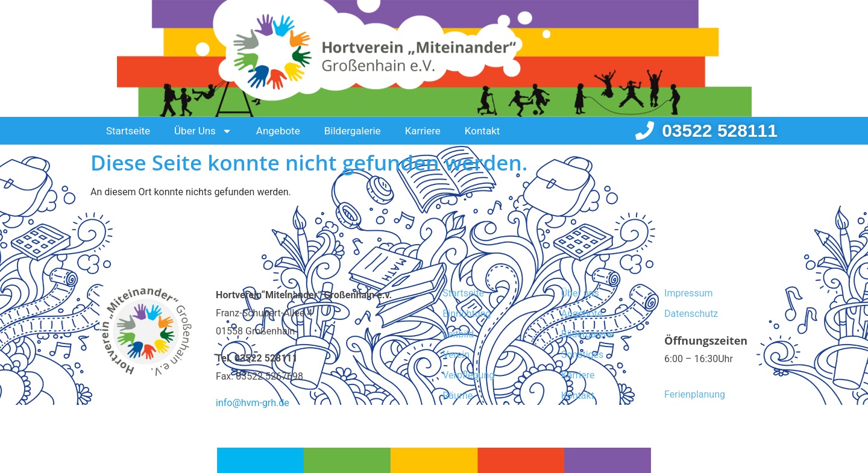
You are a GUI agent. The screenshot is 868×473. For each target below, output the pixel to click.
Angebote (278, 131)
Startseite (128, 131)
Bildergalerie (353, 131)
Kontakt (483, 131)
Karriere (423, 131)
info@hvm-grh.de (253, 403)
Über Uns (203, 131)
